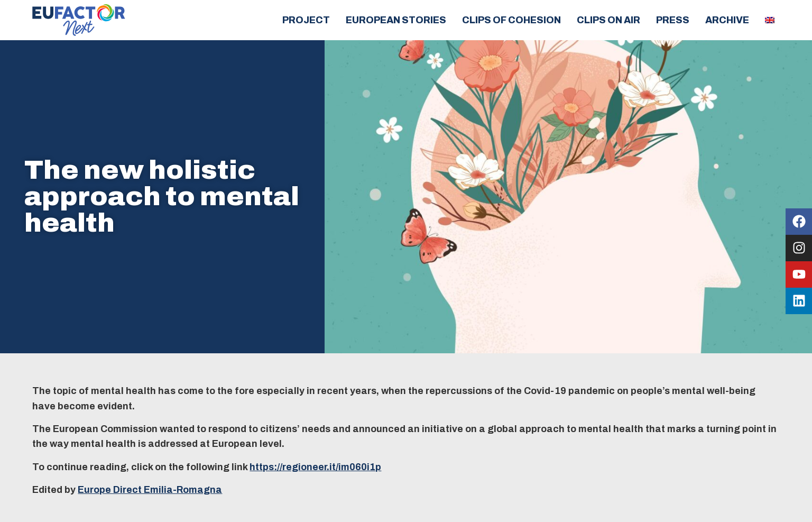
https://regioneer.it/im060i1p (315, 467)
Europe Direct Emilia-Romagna (150, 490)
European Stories (396, 20)
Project (306, 20)
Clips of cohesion (511, 20)
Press (673, 20)
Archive (727, 20)
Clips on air (608, 20)
